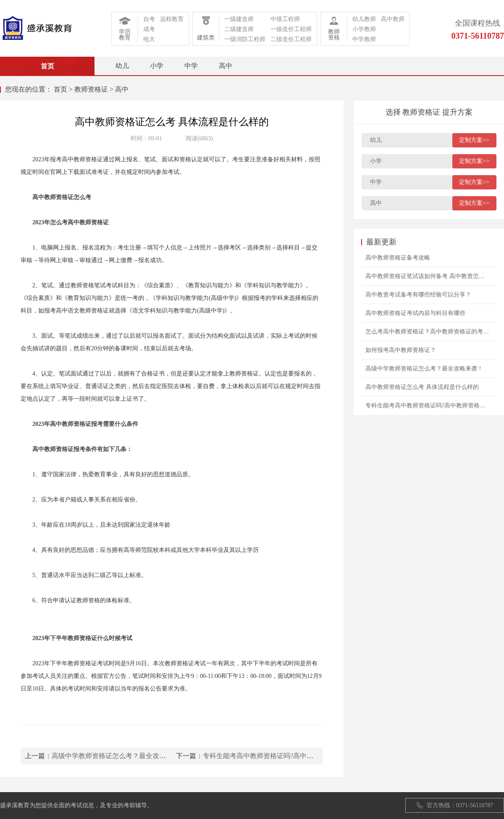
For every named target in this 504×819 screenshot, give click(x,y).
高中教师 (393, 19)
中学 (191, 66)
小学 (157, 66)
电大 (149, 39)
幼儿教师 (364, 19)
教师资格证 (91, 89)
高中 (226, 66)
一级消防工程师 (245, 39)
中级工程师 (285, 19)
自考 (149, 19)
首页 (60, 89)
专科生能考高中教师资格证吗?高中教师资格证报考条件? (286, 756)
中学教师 (364, 39)
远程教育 (172, 19)
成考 (149, 29)
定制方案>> (474, 140)
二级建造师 (239, 29)
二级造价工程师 (291, 39)
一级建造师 (239, 19)
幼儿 (122, 66)
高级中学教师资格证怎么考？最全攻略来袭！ (119, 756)
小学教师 (364, 29)
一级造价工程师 (291, 29)
